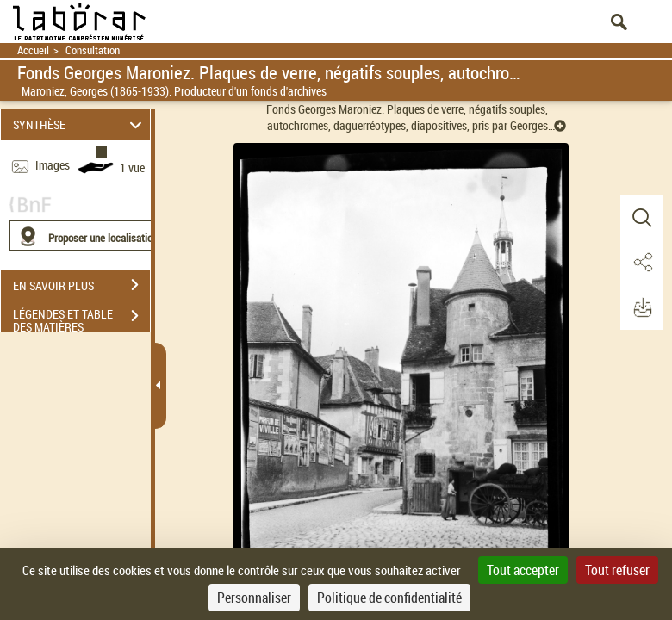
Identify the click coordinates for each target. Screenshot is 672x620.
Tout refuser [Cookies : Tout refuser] (617, 570)
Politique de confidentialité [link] (389, 598)
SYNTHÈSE (80, 124)
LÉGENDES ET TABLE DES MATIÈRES (81, 318)
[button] (642, 218)
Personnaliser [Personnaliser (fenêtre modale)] (254, 598)
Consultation (93, 50)
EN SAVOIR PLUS (81, 285)
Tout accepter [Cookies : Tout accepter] (523, 570)
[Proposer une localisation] (90, 236)
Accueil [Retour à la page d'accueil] (33, 50)
